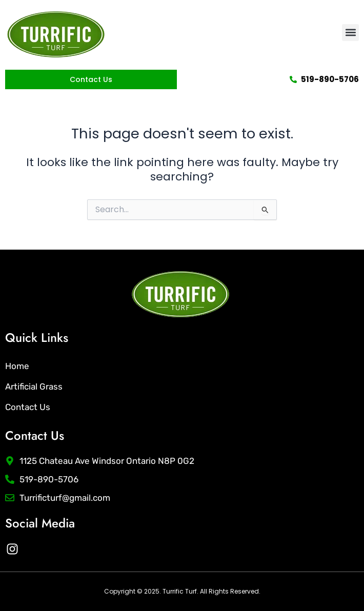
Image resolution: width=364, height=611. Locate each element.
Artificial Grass (34, 386)
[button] (350, 33)
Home (17, 366)
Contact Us (28, 407)
